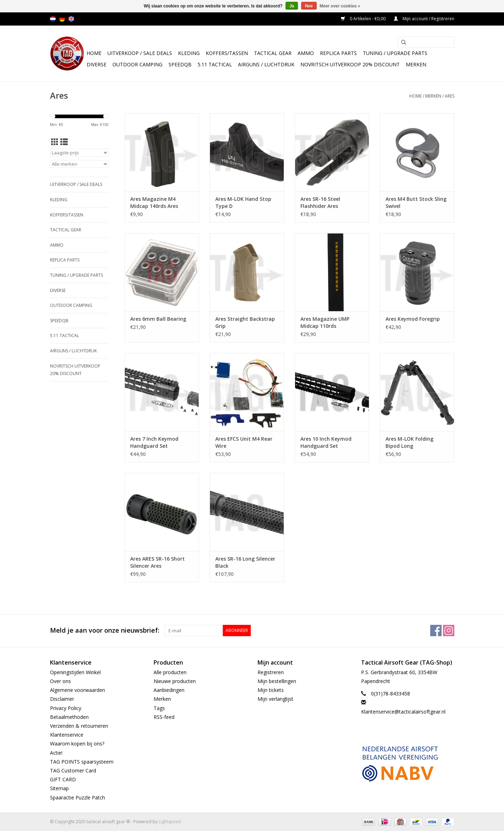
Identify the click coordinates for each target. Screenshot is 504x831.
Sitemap (59, 788)
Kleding (189, 53)
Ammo (306, 53)
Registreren (271, 672)
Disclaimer (62, 699)
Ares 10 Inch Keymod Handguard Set (326, 442)
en (71, 19)
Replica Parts (338, 53)
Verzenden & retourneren (79, 726)
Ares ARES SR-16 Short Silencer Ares (157, 562)
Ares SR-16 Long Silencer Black (245, 562)
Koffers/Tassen (227, 53)
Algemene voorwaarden (77, 690)
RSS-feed (164, 717)
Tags (159, 708)
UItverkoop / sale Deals (140, 53)
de (62, 19)
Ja (292, 6)
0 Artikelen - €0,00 (364, 19)
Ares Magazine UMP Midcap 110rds (325, 322)
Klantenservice (67, 735)
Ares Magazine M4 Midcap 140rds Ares (154, 202)
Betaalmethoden (69, 717)
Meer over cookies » (340, 6)
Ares (450, 96)
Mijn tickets (271, 690)
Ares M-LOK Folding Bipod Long (409, 442)
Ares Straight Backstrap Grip (245, 322)
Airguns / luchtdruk (266, 64)
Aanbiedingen (169, 690)
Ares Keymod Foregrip (413, 319)
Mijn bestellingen (277, 681)
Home (94, 53)
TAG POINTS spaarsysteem (82, 762)
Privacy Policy (66, 708)
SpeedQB (180, 64)
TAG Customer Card (73, 771)
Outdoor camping (137, 64)
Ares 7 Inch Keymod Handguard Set (154, 442)
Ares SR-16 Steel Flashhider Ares (320, 202)
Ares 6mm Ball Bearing (158, 319)
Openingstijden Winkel (75, 672)
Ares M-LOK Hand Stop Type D (243, 202)
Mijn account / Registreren (424, 19)
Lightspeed (170, 822)
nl (53, 19)
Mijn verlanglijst (275, 699)
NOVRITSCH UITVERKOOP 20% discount (350, 64)
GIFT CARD (63, 779)
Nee (309, 6)
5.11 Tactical (215, 64)
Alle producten (170, 672)
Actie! (56, 753)
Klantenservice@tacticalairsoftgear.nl (403, 712)
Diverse (96, 64)
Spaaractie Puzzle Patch (77, 797)
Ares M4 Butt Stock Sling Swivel (416, 202)
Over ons (60, 681)
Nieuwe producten (175, 681)
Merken (416, 64)
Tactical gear (273, 53)
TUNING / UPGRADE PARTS (395, 53)
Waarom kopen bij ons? (77, 744)
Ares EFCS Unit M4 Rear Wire (244, 442)
